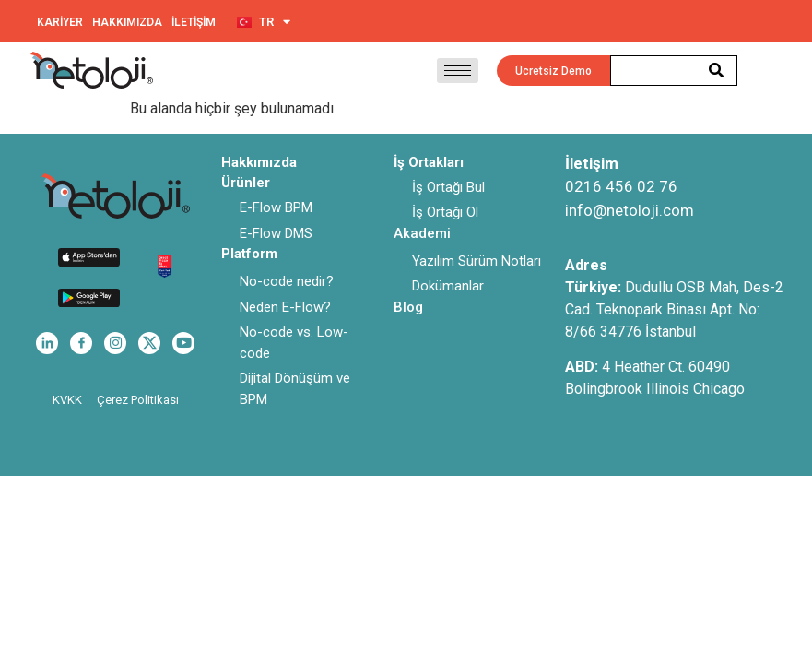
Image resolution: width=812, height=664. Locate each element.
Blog (408, 307)
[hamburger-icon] (458, 71)
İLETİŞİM (194, 22)
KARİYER (60, 22)
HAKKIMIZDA (127, 22)
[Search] (717, 71)
